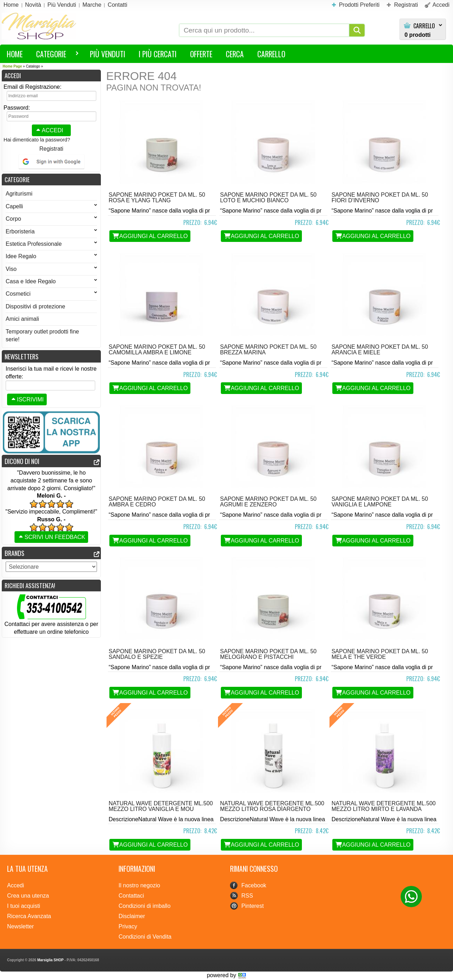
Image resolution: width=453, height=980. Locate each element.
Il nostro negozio (139, 885)
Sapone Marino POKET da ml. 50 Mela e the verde (380, 654)
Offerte (201, 54)
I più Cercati (158, 54)
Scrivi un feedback (51, 537)
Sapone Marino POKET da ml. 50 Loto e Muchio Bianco (268, 198)
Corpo (51, 219)
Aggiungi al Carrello (150, 236)
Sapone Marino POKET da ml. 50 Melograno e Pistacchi (268, 654)
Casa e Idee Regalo (51, 281)
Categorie (54, 55)
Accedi (49, 130)
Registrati (51, 149)
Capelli (51, 206)
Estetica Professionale (51, 244)
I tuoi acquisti (24, 906)
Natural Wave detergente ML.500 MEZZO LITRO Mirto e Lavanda (384, 806)
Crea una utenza (28, 896)
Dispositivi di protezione (35, 306)
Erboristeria (51, 231)
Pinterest (253, 906)
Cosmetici (51, 294)
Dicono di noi (22, 461)
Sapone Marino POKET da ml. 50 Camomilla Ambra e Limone (157, 350)
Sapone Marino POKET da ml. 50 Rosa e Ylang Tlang (157, 198)
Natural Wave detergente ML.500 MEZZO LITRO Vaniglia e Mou (161, 806)
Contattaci (131, 896)
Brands (15, 553)
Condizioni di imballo (145, 906)
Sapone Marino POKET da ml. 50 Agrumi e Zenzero (268, 502)
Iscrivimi (27, 399)
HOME (15, 54)
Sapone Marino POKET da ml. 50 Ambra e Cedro (157, 502)
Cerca (235, 54)
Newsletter (21, 926)
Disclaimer (132, 916)
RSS (247, 896)
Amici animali (22, 319)
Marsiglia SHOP (50, 960)
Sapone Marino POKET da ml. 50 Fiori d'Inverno (380, 198)
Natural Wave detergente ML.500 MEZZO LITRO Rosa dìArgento (272, 806)
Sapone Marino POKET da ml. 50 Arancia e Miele (380, 350)
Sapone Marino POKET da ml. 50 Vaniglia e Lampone (380, 502)
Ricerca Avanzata (29, 916)
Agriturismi (19, 194)
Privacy (128, 926)
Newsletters (22, 356)
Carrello (424, 26)
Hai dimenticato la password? (37, 140)
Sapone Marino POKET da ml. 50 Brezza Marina (268, 350)
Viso (51, 269)
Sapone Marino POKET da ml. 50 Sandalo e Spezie (157, 654)
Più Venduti (108, 54)
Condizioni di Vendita (145, 937)
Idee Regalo (51, 256)
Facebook (254, 885)
